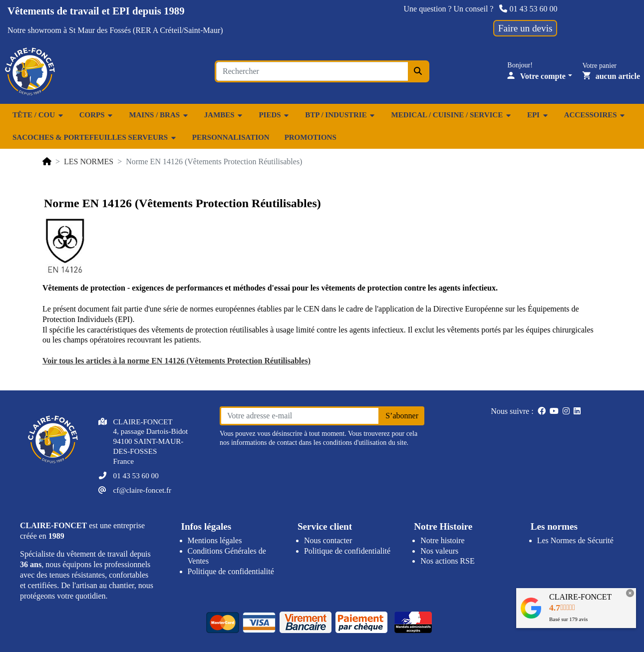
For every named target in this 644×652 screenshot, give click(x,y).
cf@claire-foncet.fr (142, 490)
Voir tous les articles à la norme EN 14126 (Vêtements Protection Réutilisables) (176, 361)
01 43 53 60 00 (528, 9)
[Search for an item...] (312, 71)
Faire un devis (525, 28)
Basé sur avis (568, 619)
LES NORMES (89, 162)
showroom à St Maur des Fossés (79, 30)
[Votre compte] (540, 76)
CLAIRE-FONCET (580, 597)
